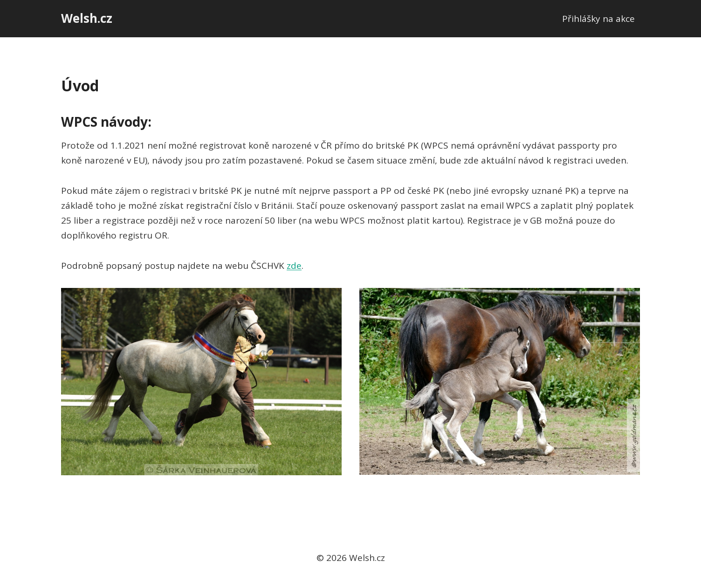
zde (294, 266)
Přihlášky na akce (598, 19)
